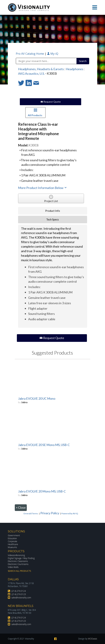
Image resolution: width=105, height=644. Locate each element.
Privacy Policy (50, 513)
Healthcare (13, 544)
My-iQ (53, 54)
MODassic (93, 639)
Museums (12, 547)
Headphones (74, 69)
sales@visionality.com (21, 598)
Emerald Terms (31, 513)
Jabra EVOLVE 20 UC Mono (37, 398)
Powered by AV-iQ (70, 513)
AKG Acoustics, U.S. (31, 73)
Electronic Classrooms (18, 561)
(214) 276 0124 (19, 591)
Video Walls (13, 567)
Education (12, 538)
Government (14, 535)
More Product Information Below (43, 188)
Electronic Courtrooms (18, 564)
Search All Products (19, 571)
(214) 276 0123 (19, 594)
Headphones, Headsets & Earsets (41, 69)
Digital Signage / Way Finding (21, 558)
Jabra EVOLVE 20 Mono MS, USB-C (42, 491)
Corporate (13, 541)
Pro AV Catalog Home (30, 54)
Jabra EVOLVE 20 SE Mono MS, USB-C (44, 445)
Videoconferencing (16, 555)
